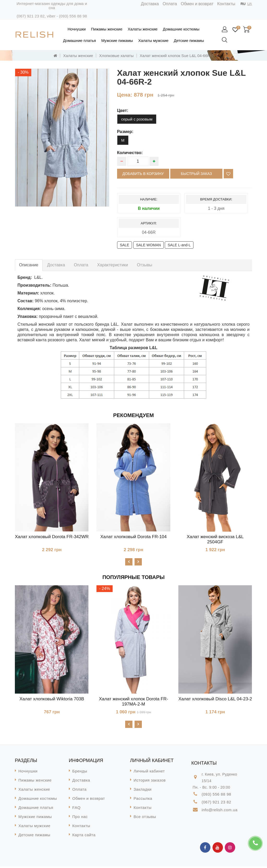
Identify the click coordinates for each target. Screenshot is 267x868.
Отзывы (145, 265)
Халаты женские (143, 29)
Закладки (142, 791)
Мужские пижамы (117, 40)
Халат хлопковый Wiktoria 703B (52, 700)
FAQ (76, 809)
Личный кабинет (149, 773)
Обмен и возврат (197, 4)
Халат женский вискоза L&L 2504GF (215, 539)
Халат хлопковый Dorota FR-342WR (52, 537)
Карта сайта (84, 836)
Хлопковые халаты (116, 56)
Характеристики (113, 265)
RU (243, 4)
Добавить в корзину (143, 174)
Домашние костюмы (181, 29)
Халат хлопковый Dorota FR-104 (134, 537)
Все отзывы (145, 818)
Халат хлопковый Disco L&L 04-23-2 (215, 700)
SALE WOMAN (148, 245)
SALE (125, 245)
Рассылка (143, 800)
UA (250, 4)
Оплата (170, 4)
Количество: (130, 153)
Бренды (80, 773)
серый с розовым (137, 119)
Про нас (80, 818)
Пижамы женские (107, 29)
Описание (29, 265)
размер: (125, 132)
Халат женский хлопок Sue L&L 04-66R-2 (177, 56)
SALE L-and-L (179, 245)
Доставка (150, 4)
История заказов (150, 782)
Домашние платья (80, 40)
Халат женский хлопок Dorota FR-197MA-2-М (133, 702)
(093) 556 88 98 (73, 16)
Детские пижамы (189, 40)
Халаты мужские (153, 40)
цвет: (123, 111)
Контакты (226, 4)
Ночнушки (77, 29)
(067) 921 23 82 (31, 16)
